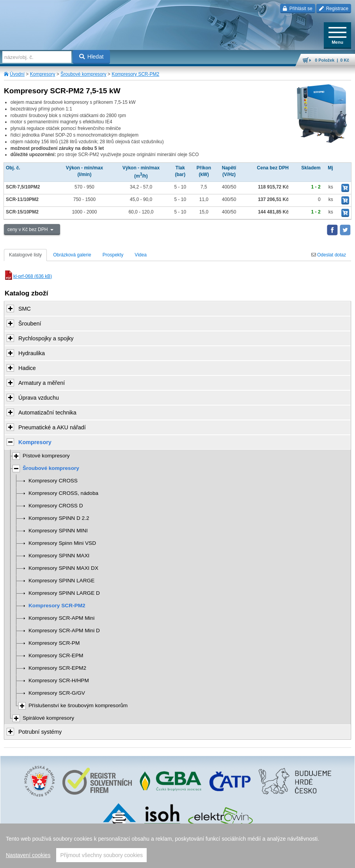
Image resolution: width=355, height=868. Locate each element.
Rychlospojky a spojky (46, 338)
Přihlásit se (297, 9)
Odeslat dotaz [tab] (329, 255)
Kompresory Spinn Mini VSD (62, 543)
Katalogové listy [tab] (25, 255)
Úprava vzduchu (39, 398)
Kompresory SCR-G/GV (57, 693)
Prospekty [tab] (113, 255)
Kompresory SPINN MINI (58, 531)
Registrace (334, 9)
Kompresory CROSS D (56, 506)
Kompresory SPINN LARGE (61, 581)
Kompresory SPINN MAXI (59, 556)
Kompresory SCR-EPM (56, 655)
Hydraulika (32, 353)
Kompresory (43, 74)
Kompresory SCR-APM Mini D (64, 631)
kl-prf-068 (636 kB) (28, 276)
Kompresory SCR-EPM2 (57, 668)
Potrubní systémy (40, 732)
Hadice (27, 368)
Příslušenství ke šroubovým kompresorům (78, 705)
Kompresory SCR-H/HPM (59, 680)
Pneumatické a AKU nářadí (52, 427)
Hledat (91, 57)
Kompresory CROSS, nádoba (63, 493)
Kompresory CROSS (53, 481)
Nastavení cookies (28, 855)
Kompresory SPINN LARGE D (64, 593)
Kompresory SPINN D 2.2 (59, 518)
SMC (25, 309)
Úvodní (17, 74)
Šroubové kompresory (83, 74)
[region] (177, 846)
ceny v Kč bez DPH (28, 229)
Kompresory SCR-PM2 (135, 74)
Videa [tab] (140, 255)
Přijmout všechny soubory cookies (101, 855)
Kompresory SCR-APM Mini (61, 618)
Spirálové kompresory (48, 718)
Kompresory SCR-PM (54, 643)
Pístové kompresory (46, 456)
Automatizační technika (47, 413)
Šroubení (30, 324)
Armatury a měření (42, 383)
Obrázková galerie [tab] (72, 255)
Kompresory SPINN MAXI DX (63, 568)
